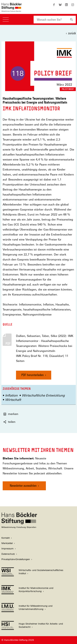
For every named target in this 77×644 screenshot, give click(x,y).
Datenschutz (8, 554)
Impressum (7, 549)
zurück (72, 33)
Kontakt (6, 538)
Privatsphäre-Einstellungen (16, 559)
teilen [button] (9, 422)
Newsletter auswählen (23, 486)
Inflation (11, 395)
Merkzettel (7, 543)
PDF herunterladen (33, 375)
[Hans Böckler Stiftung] (19, 527)
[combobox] (51, 20)
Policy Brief (68, 89)
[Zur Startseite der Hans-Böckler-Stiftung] (12, 10)
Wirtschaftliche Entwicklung (43, 395)
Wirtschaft (13, 400)
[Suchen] (72, 20)
